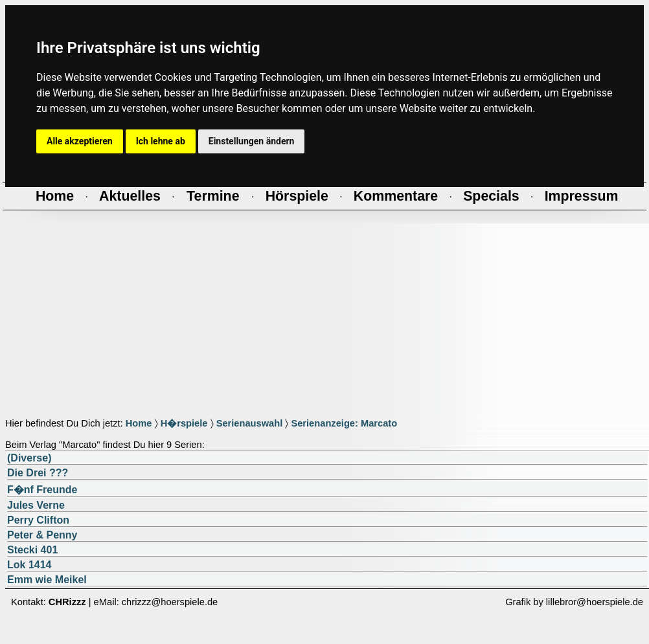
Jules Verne (36, 505)
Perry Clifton (38, 520)
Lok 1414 (29, 565)
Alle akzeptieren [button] (80, 141)
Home (139, 423)
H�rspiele (184, 423)
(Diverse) (29, 458)
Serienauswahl (250, 423)
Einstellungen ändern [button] (252, 141)
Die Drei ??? (38, 473)
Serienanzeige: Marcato (344, 423)
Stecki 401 (32, 550)
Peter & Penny (42, 535)
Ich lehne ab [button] (161, 141)
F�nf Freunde (42, 490)
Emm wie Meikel (47, 580)
